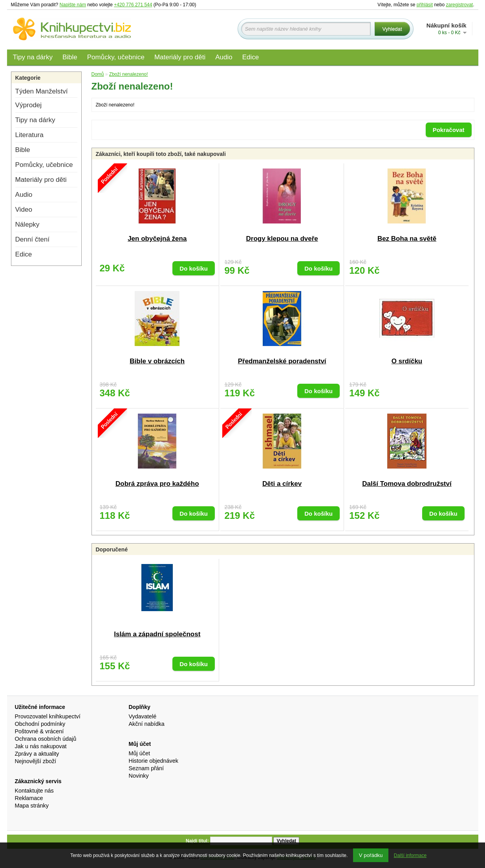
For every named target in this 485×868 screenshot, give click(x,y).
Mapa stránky (32, 806)
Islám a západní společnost (157, 634)
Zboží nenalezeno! (129, 74)
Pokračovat (449, 130)
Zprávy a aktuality (37, 754)
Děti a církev (282, 484)
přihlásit (425, 5)
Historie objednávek (154, 761)
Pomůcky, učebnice (116, 57)
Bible (70, 57)
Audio (224, 57)
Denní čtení (32, 239)
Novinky (139, 776)
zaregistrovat (459, 5)
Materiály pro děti (180, 57)
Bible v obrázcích (157, 361)
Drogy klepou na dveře (282, 239)
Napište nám (73, 5)
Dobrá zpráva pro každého (157, 484)
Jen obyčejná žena (157, 239)
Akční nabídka (147, 724)
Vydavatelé (143, 716)
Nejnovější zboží (36, 761)
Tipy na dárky (33, 57)
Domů (98, 74)
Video (24, 210)
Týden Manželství (42, 91)
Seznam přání (146, 768)
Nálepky (27, 224)
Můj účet (139, 753)
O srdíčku (407, 361)
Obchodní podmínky (40, 724)
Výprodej (28, 105)
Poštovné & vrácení (39, 731)
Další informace (410, 855)
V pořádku (371, 855)
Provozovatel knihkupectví (48, 716)
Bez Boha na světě (407, 239)
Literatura (29, 135)
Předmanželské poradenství (282, 361)
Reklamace (29, 798)
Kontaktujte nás (34, 791)
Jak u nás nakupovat (41, 746)
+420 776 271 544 (133, 5)
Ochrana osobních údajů (46, 739)
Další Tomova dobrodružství (407, 484)
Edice (251, 57)
